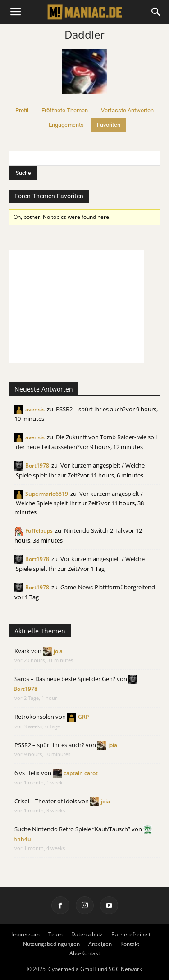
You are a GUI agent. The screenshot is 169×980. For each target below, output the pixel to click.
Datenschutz (87, 934)
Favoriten (109, 125)
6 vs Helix (27, 773)
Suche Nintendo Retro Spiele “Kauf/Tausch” (72, 829)
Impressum (25, 934)
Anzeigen (100, 944)
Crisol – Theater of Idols (46, 801)
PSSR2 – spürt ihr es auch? (91, 409)
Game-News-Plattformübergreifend (108, 587)
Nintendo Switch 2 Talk (95, 530)
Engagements (66, 125)
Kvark (22, 651)
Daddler (84, 34)
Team (55, 934)
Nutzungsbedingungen (51, 944)
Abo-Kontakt (85, 953)
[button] (156, 12)
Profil (22, 110)
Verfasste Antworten (127, 110)
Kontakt (130, 944)
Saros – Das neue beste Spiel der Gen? (65, 679)
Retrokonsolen (34, 717)
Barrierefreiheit (131, 934)
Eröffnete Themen (65, 110)
